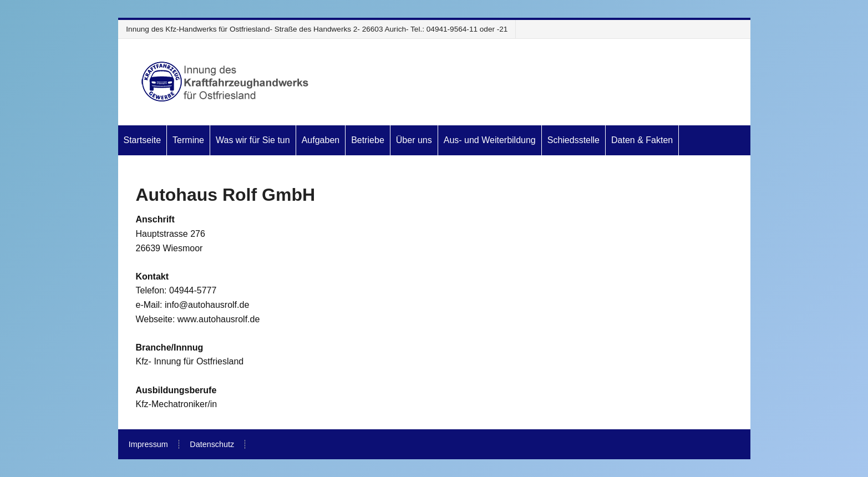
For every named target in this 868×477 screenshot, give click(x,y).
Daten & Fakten (642, 140)
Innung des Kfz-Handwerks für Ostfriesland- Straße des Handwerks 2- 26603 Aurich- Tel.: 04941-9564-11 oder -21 (317, 29)
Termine (188, 140)
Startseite (143, 140)
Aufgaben (321, 140)
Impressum (148, 444)
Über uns (414, 140)
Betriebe (368, 140)
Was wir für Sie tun (253, 140)
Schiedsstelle (573, 140)
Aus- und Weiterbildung (490, 140)
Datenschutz (212, 444)
